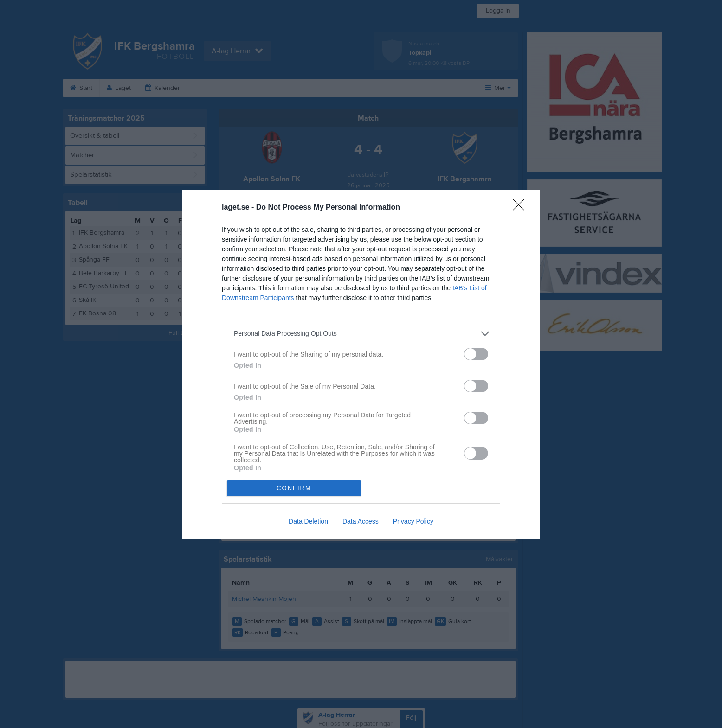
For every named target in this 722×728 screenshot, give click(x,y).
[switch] (476, 354)
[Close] (522, 208)
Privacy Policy (413, 521)
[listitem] (361, 334)
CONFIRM (294, 488)
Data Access (361, 521)
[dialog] (361, 364)
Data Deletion (308, 521)
